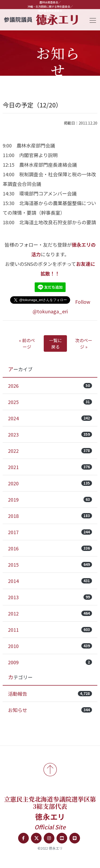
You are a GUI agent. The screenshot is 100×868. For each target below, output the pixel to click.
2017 (50, 532)
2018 (50, 516)
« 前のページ (27, 343)
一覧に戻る (55, 343)
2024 (50, 418)
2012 (50, 613)
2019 (50, 499)
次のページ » (84, 343)
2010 (50, 646)
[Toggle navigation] (91, 20)
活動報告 (50, 694)
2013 (50, 597)
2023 (50, 434)
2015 (50, 565)
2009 (50, 662)
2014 (50, 581)
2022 (50, 451)
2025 (50, 402)
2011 (50, 630)
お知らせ (50, 710)
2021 (50, 467)
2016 (50, 548)
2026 (50, 386)
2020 (50, 483)
